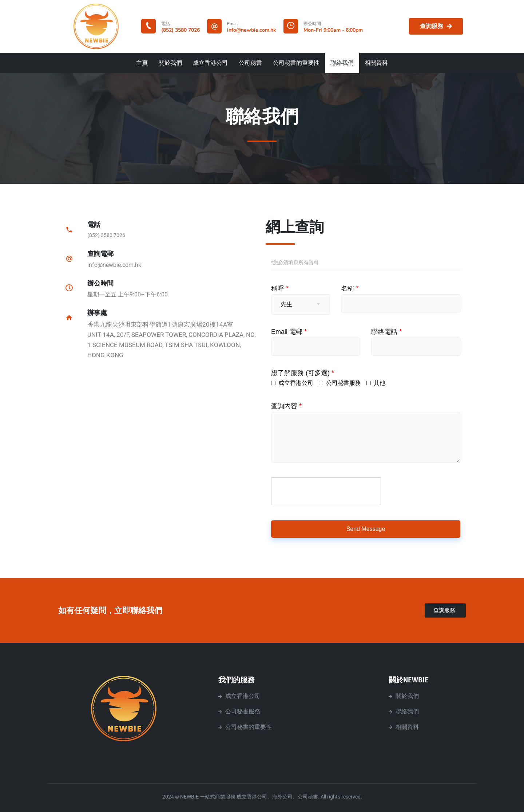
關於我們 (170, 63)
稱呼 (280, 288)
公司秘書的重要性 (296, 63)
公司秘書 (250, 63)
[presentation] (326, 492)
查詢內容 (286, 406)
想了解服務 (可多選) (303, 373)
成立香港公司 (210, 63)
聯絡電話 (386, 332)
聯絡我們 (342, 63)
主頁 (142, 63)
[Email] (214, 26)
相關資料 (376, 63)
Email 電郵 (289, 332)
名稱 (350, 288)
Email (233, 24)
